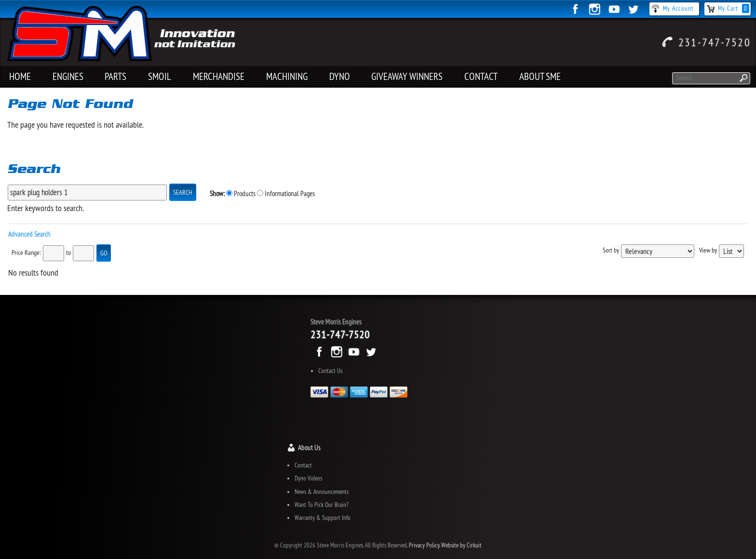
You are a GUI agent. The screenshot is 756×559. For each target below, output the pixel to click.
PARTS (115, 76)
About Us (309, 447)
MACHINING (287, 76)
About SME (540, 76)
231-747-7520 (715, 42)
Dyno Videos (308, 478)
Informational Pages (286, 193)
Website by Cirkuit (461, 545)
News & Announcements (322, 492)
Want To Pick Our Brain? (322, 505)
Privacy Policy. (424, 545)
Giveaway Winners (407, 76)
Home (20, 76)
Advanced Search (29, 234)
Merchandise (219, 76)
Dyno (340, 76)
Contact (481, 76)
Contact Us (330, 371)
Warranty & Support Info (323, 518)
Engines (68, 76)
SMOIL (160, 76)
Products (241, 193)
